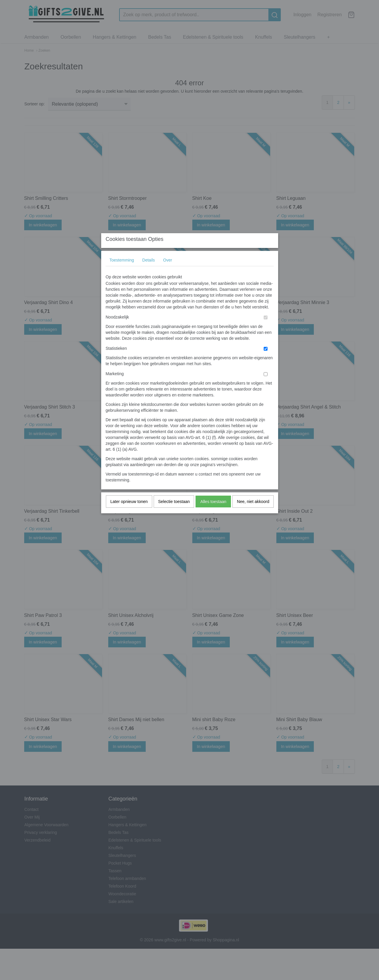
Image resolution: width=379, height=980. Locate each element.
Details (149, 272)
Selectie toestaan (174, 513)
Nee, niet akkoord (253, 513)
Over (168, 272)
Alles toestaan (213, 513)
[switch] (266, 329)
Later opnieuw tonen (129, 513)
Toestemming (122, 272)
